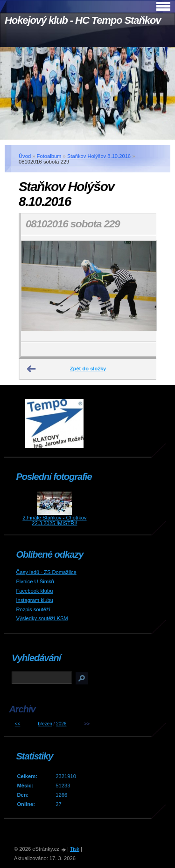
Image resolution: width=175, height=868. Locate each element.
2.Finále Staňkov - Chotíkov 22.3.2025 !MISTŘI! (54, 520)
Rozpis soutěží (33, 609)
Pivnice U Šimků (35, 581)
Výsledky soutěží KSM (42, 618)
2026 (61, 724)
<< (18, 724)
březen (45, 724)
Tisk (75, 849)
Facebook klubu (34, 591)
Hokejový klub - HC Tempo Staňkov (83, 20)
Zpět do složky (88, 369)
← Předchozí (32, 369)
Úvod (25, 156)
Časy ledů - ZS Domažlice (46, 572)
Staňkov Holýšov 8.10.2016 (99, 156)
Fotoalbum (49, 156)
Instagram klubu (35, 600)
